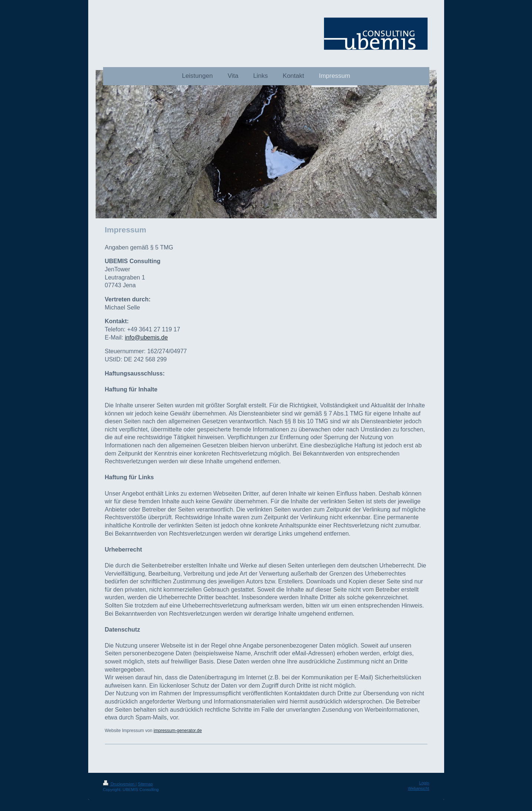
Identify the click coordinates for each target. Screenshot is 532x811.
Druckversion (119, 784)
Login (424, 783)
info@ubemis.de (146, 337)
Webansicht (418, 788)
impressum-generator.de (178, 731)
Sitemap (145, 784)
